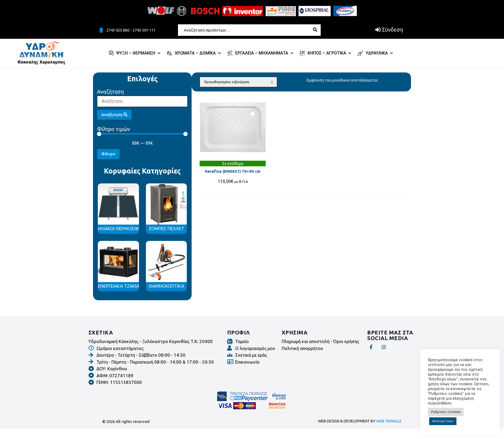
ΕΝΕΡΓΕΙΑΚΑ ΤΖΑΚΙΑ (119, 286)
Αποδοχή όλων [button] (443, 421)
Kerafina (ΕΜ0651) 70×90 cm (233, 171)
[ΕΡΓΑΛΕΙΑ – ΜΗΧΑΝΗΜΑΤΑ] (261, 53)
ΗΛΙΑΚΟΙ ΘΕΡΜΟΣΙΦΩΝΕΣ (124, 228)
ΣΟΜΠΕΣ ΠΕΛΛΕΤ (166, 228)
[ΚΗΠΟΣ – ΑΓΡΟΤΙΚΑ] (326, 53)
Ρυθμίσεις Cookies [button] (446, 412)
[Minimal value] (142, 134)
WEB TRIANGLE (389, 421)
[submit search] (317, 30)
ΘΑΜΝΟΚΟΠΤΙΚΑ (166, 286)
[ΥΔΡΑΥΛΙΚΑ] (376, 53)
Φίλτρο (108, 154)
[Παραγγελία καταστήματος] (238, 82)
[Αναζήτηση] (142, 101)
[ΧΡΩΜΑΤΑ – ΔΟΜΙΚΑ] (194, 53)
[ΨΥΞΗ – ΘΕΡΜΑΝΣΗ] (135, 53)
